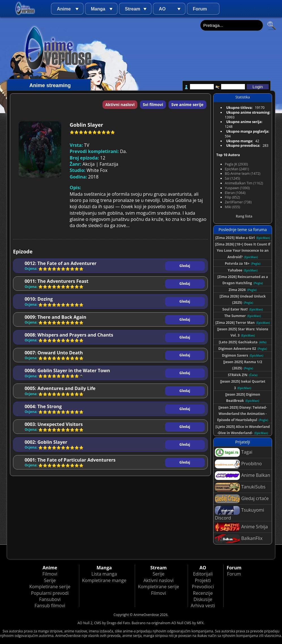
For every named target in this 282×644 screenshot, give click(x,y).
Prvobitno (238, 464)
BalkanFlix (239, 539)
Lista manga (104, 574)
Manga (98, 9)
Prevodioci (203, 587)
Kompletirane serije (50, 587)
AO (162, 9)
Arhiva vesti (203, 606)
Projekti (203, 580)
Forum (200, 9)
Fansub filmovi (50, 606)
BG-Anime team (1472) (243, 174)
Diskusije (203, 599)
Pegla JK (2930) (236, 164)
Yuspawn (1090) (237, 188)
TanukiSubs (240, 487)
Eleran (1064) (235, 193)
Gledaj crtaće (242, 499)
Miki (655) (232, 207)
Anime (64, 9)
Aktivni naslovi (120, 105)
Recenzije (203, 593)
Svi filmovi (153, 105)
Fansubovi (50, 599)
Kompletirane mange (104, 580)
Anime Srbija (241, 527)
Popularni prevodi (50, 593)
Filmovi (50, 574)
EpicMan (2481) (237, 169)
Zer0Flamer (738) (238, 202)
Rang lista (244, 216)
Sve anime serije (187, 105)
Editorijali (203, 574)
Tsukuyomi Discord (240, 513)
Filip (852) (232, 197)
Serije (50, 580)
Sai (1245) (232, 178)
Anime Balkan (243, 476)
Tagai (234, 452)
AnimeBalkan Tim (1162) (244, 183)
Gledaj (185, 266)
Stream (133, 9)
